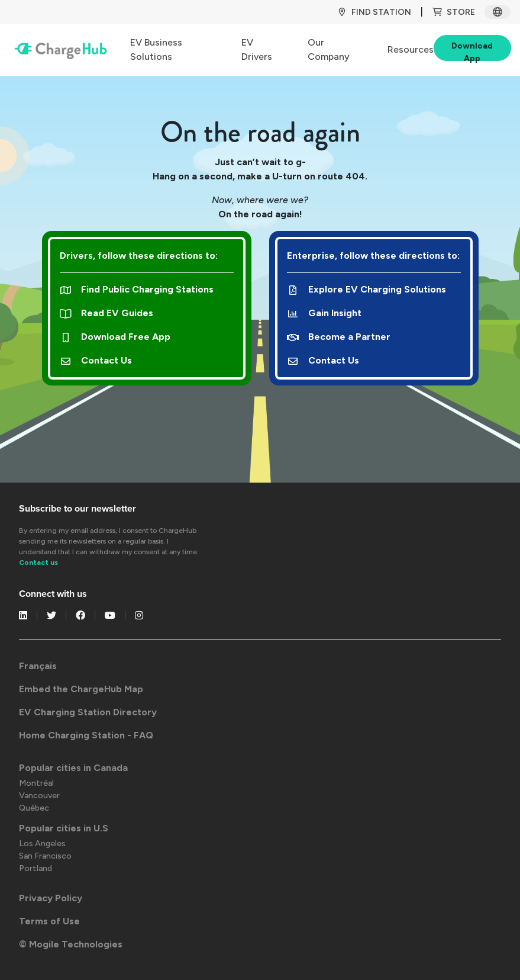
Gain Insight (324, 313)
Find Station (374, 12)
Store (454, 12)
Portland (35, 868)
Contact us (38, 563)
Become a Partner (339, 337)
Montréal (36, 783)
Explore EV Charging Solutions (367, 289)
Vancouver (39, 796)
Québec (34, 808)
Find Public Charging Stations (137, 289)
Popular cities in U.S (64, 828)
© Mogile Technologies (71, 944)
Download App (472, 51)
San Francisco (45, 856)
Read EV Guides (107, 313)
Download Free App (115, 337)
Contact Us (96, 360)
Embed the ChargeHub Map (81, 689)
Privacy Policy (51, 898)
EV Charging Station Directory (88, 712)
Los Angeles (42, 844)
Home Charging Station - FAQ (86, 735)
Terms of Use (49, 921)
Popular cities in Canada (73, 768)
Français (38, 666)
